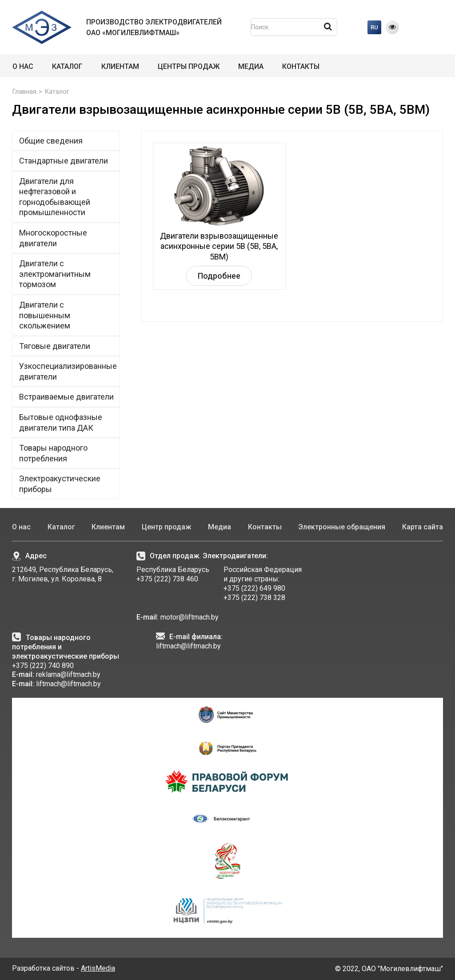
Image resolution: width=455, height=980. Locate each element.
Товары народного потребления (53, 453)
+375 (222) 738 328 (254, 598)
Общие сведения (51, 141)
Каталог (67, 66)
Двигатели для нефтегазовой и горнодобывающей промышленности (67, 197)
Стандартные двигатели (67, 160)
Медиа (251, 66)
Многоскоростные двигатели (53, 238)
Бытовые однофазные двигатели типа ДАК (61, 422)
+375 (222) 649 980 (254, 588)
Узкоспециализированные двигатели (68, 371)
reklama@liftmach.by (68, 674)
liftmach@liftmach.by (68, 684)
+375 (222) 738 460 (167, 579)
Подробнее (219, 276)
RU (374, 27)
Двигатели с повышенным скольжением (45, 315)
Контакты (301, 66)
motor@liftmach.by (189, 617)
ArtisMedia (98, 968)
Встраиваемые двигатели (66, 397)
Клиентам (120, 66)
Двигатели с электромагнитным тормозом (55, 274)
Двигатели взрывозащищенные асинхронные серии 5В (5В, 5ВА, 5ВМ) (219, 246)
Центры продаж (189, 66)
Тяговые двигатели (55, 346)
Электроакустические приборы (60, 484)
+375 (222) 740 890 (43, 666)
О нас (23, 66)
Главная (24, 92)
